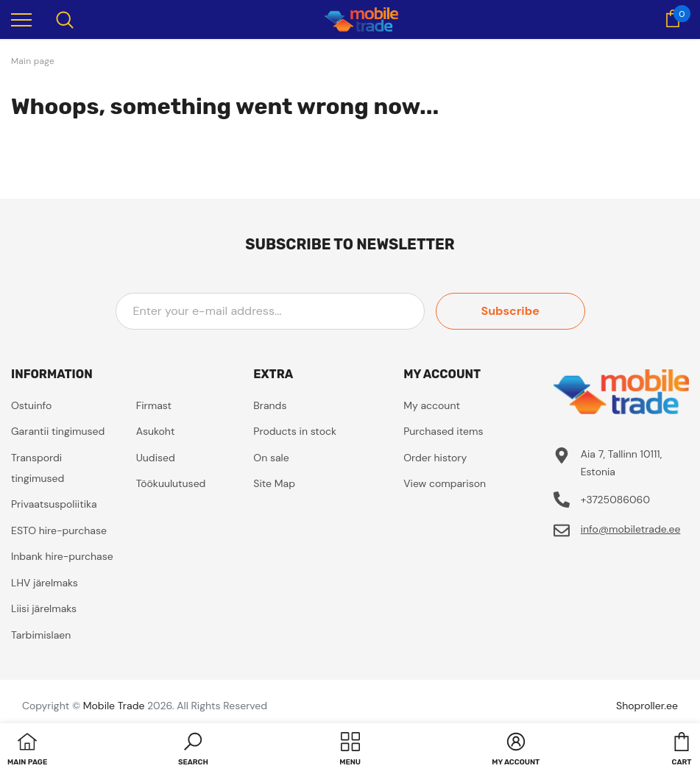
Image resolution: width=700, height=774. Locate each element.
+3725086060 (615, 500)
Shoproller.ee (647, 706)
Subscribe (519, 311)
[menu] (21, 19)
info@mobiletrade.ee (631, 529)
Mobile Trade (114, 706)
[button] (193, 750)
